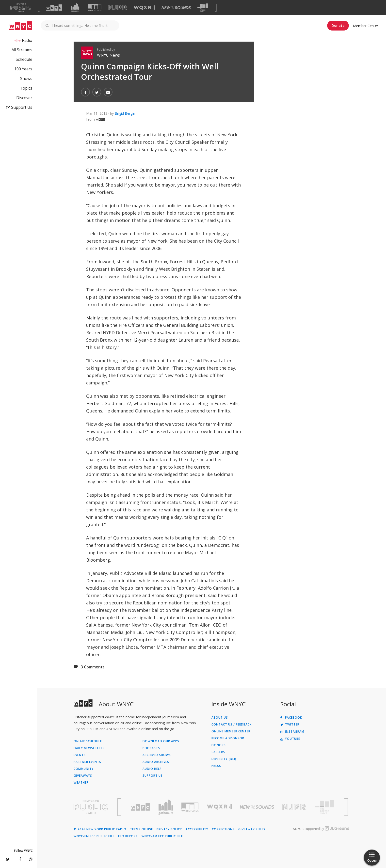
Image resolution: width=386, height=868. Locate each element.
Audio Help (152, 769)
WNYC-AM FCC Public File (162, 836)
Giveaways (83, 776)
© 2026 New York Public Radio (100, 829)
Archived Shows (157, 755)
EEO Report (128, 836)
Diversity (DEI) (224, 759)
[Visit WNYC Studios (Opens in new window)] (95, 8)
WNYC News (108, 55)
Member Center (366, 26)
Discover (24, 98)
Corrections (223, 829)
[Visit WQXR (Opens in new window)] (144, 8)
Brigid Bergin (125, 113)
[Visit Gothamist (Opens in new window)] (75, 8)
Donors (219, 745)
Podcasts (151, 748)
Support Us (19, 107)
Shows (26, 79)
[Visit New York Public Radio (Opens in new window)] (91, 807)
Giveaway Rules (252, 829)
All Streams (22, 50)
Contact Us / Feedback (232, 725)
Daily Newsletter (89, 748)
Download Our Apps (161, 741)
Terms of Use (141, 829)
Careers (218, 752)
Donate (338, 25)
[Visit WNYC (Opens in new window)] (54, 8)
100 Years (23, 69)
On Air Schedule (88, 741)
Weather (81, 783)
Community (84, 769)
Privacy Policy (169, 829)
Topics (26, 88)
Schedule (24, 59)
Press (216, 766)
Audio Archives (156, 762)
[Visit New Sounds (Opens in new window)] (176, 8)
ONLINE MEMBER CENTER (231, 731)
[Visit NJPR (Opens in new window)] (118, 8)
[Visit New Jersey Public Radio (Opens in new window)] (295, 807)
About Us (220, 718)
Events (80, 755)
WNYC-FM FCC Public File (94, 836)
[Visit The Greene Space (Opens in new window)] (203, 8)
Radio (27, 40)
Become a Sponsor (228, 738)
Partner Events (87, 762)
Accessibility (197, 829)
